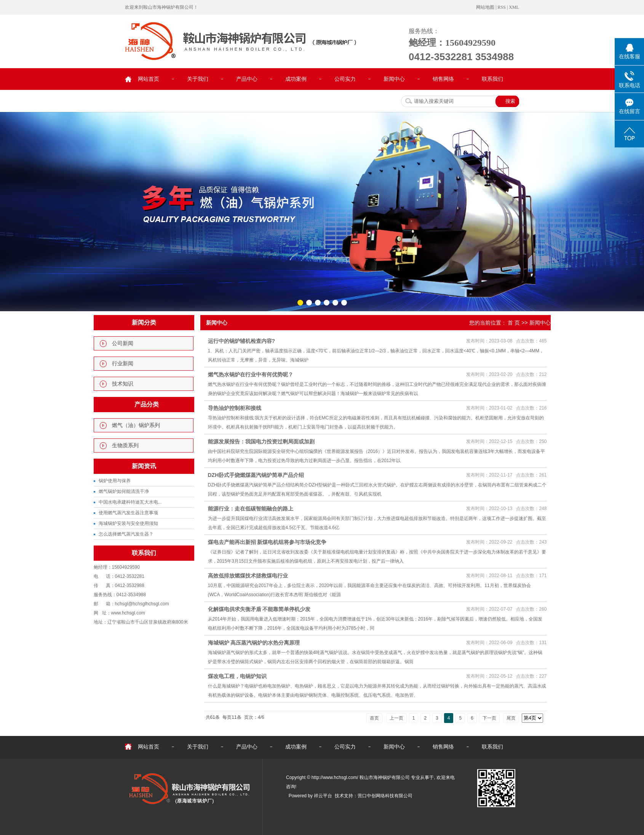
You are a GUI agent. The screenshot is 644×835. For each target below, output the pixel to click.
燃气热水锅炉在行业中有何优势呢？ (251, 374)
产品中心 (247, 79)
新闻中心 (394, 79)
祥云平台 (323, 796)
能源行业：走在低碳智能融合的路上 (251, 509)
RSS (502, 7)
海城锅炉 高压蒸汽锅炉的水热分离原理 (254, 643)
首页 (374, 718)
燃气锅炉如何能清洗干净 (124, 491)
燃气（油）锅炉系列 (136, 425)
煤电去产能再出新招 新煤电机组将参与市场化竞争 (267, 542)
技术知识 (123, 384)
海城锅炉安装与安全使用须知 (128, 523)
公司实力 (345, 79)
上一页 (396, 718)
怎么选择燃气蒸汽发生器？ (126, 534)
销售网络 (443, 79)
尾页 (511, 718)
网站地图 (485, 7)
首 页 (514, 323)
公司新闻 (123, 343)
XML (514, 7)
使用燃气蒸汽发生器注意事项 (128, 513)
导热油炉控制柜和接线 (235, 408)
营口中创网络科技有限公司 (385, 796)
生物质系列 (125, 445)
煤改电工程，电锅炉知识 (237, 676)
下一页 (489, 718)
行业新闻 (123, 364)
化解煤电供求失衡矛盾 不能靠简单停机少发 (259, 609)
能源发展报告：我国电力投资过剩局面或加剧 (261, 441)
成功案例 (296, 79)
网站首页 (149, 79)
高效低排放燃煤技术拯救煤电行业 (248, 576)
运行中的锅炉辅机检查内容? (242, 341)
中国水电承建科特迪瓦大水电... (130, 502)
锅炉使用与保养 (115, 481)
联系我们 (492, 79)
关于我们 (198, 79)
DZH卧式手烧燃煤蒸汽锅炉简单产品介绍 (256, 475)
